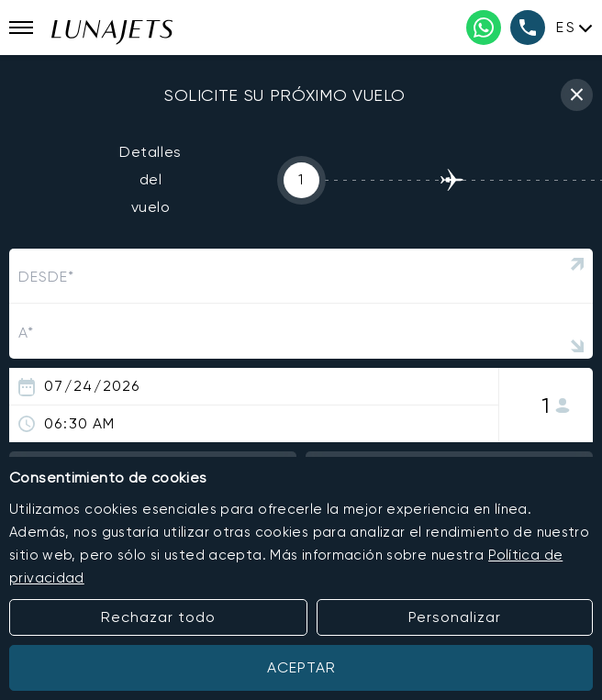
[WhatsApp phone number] (484, 28)
